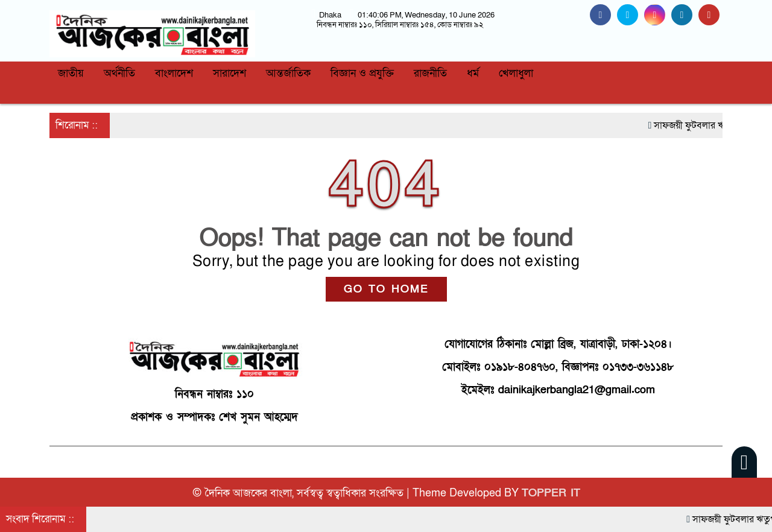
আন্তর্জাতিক (288, 73)
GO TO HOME (386, 289)
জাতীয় (71, 73)
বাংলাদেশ (174, 73)
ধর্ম (473, 73)
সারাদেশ (229, 73)
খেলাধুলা (516, 73)
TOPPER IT (551, 493)
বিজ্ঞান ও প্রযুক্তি (362, 73)
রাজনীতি (430, 73)
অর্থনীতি (119, 73)
